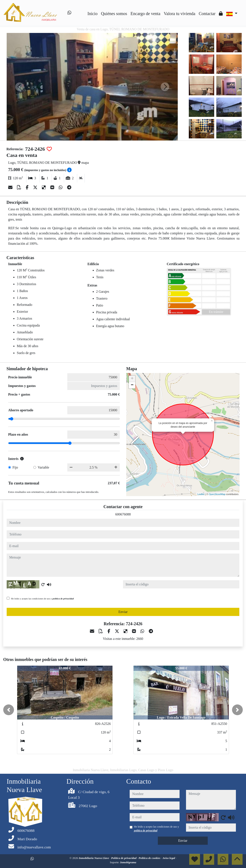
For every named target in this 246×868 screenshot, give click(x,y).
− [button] (132, 385)
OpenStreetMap (217, 494)
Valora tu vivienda (180, 14)
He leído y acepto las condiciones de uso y (42, 599)
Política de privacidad (124, 858)
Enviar (123, 612)
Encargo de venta (145, 14)
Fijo (15, 467)
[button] (9, 710)
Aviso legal (169, 858)
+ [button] (132, 379)
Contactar (207, 14)
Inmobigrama (128, 862)
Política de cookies (150, 858)
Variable (43, 467)
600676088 (123, 514)
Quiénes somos (114, 14)
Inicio (93, 14)
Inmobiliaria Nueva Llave (94, 858)
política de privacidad (63, 599)
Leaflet (201, 494)
